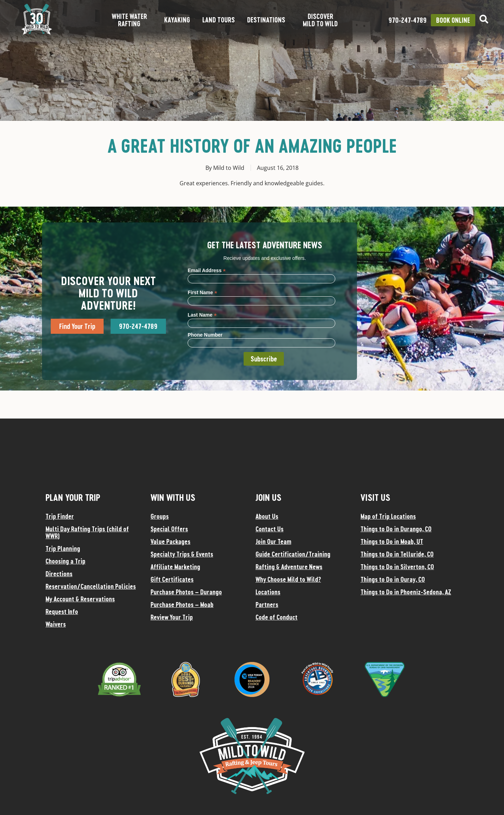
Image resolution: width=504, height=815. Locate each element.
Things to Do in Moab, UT (392, 541)
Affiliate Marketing (175, 567)
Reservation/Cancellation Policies (91, 586)
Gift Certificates (172, 579)
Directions (59, 574)
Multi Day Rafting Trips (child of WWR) (87, 532)
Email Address (207, 270)
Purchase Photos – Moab (182, 605)
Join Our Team (273, 541)
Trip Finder (60, 516)
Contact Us (269, 529)
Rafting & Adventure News (289, 567)
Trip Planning (63, 548)
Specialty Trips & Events (182, 554)
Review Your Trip (172, 617)
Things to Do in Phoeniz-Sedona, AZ (406, 592)
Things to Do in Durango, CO (396, 529)
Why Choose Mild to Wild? (288, 579)
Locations (268, 592)
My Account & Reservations (80, 599)
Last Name (202, 315)
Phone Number (205, 335)
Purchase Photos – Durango (186, 592)
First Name (202, 292)
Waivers (56, 624)
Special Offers (169, 529)
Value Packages (170, 541)
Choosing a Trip (65, 561)
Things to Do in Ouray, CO (393, 579)
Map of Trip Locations (388, 516)
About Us (267, 516)
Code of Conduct (276, 617)
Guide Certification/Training (293, 554)
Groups (160, 516)
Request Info (62, 612)
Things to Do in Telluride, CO (397, 554)
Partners (267, 605)
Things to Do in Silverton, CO (397, 567)
